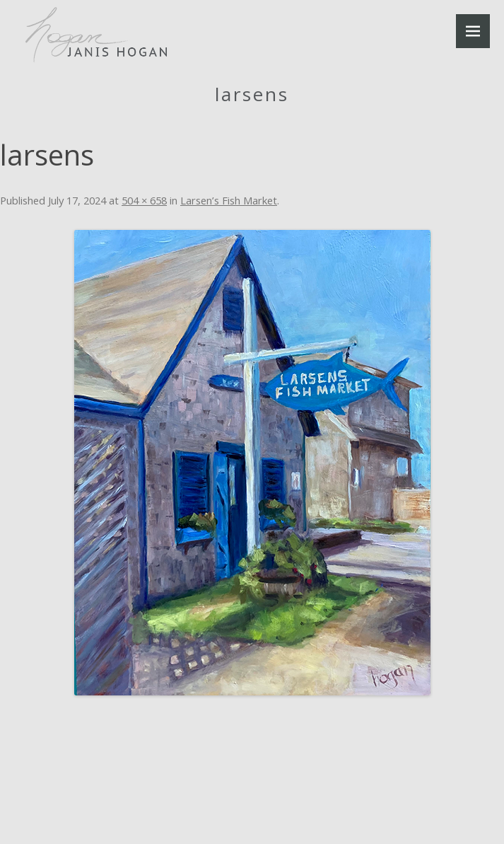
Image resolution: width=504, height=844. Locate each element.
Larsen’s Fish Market (229, 200)
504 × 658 (144, 200)
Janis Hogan (96, 35)
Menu (473, 31)
